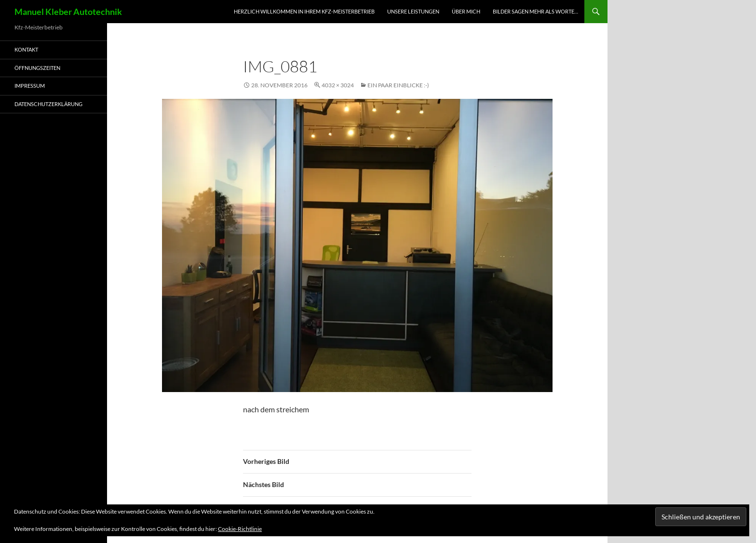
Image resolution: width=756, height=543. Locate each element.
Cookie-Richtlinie (240, 529)
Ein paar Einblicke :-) (398, 85)
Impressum (30, 86)
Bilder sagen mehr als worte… (535, 11)
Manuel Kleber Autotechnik (68, 12)
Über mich (466, 11)
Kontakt (26, 49)
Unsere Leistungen (413, 11)
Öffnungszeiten (37, 68)
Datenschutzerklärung (48, 104)
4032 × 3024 (338, 85)
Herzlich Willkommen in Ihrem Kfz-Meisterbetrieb (304, 11)
